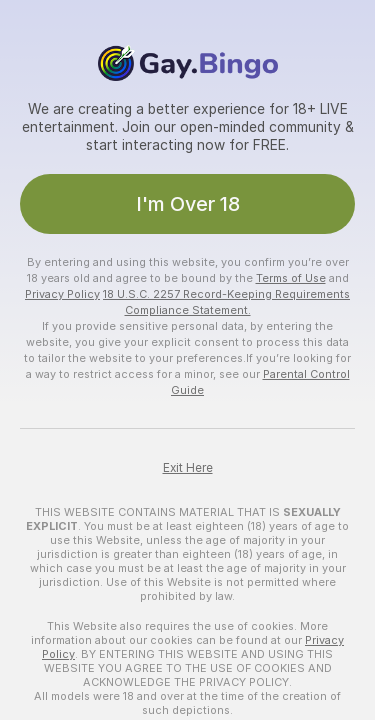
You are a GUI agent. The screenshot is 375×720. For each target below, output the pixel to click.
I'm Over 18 (188, 204)
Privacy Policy (62, 294)
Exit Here (188, 468)
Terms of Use (291, 278)
